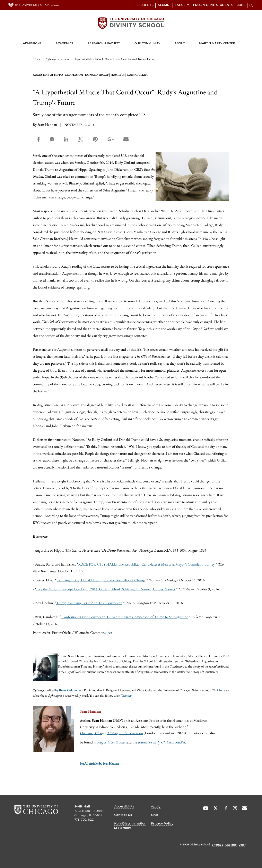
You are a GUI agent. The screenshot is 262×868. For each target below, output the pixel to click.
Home (37, 59)
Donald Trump (97, 75)
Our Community (147, 43)
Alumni (164, 5)
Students (145, 5)
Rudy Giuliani (138, 75)
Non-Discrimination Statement (130, 826)
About (180, 43)
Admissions (32, 43)
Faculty (182, 5)
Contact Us (123, 815)
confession (74, 75)
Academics (64, 43)
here (222, 690)
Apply (156, 806)
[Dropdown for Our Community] (160, 42)
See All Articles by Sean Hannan (99, 763)
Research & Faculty (104, 43)
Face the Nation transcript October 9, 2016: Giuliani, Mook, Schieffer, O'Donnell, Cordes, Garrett (106, 589)
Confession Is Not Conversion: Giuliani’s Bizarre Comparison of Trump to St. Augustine (125, 617)
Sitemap (218, 845)
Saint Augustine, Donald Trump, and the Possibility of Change (101, 580)
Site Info (231, 845)
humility (118, 75)
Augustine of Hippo (48, 75)
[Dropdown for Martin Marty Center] (235, 42)
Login (243, 845)
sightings (51, 59)
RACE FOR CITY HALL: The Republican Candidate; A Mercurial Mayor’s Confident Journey (146, 564)
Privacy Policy (162, 823)
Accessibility (124, 806)
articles (65, 59)
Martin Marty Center (217, 43)
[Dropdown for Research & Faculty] (120, 42)
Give (155, 815)
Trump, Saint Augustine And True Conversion (89, 603)
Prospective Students (213, 5)
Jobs (241, 5)
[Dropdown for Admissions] (41, 42)
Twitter (126, 696)
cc (109, 633)
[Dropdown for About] (185, 42)
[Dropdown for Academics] (73, 42)
